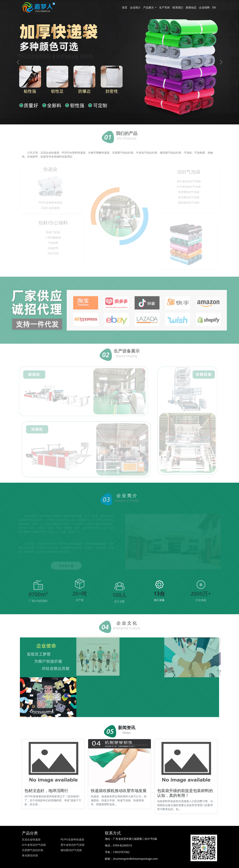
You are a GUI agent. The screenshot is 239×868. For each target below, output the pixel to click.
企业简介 (135, 7)
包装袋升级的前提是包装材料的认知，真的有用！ (186, 776)
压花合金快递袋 (31, 839)
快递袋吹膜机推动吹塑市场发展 (119, 774)
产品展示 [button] (149, 7)
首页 (125, 7)
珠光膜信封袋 (30, 855)
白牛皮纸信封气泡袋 (34, 845)
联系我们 (178, 7)
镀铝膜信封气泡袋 (71, 850)
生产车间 (164, 7)
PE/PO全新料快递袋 (72, 839)
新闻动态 (191, 7)
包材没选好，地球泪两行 (53, 774)
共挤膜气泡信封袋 (33, 850)
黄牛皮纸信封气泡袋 (73, 845)
